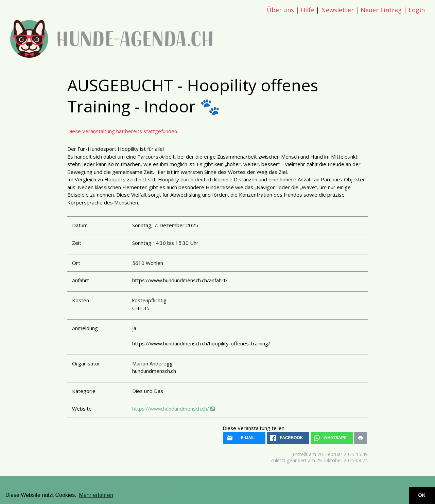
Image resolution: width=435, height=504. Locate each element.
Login (417, 10)
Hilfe (308, 10)
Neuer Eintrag (381, 10)
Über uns (280, 10)
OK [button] (422, 495)
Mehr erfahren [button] (96, 495)
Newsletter (337, 10)
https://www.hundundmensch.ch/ (173, 409)
